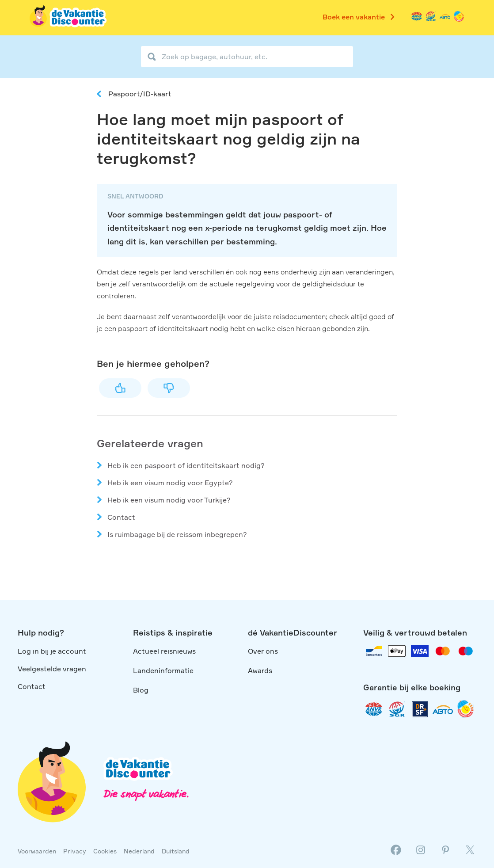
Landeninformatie (163, 670)
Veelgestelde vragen (52, 669)
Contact (121, 517)
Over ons (263, 651)
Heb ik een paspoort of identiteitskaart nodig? (186, 465)
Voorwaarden (37, 851)
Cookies (105, 851)
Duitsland (176, 851)
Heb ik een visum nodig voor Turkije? (169, 500)
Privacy (75, 851)
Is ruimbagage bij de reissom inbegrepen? (177, 534)
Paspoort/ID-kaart (140, 94)
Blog (141, 690)
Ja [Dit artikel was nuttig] (120, 388)
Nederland (139, 851)
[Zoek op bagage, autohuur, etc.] (247, 57)
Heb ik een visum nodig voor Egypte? (170, 483)
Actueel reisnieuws (164, 651)
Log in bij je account (52, 651)
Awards (260, 670)
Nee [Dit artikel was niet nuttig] (169, 388)
